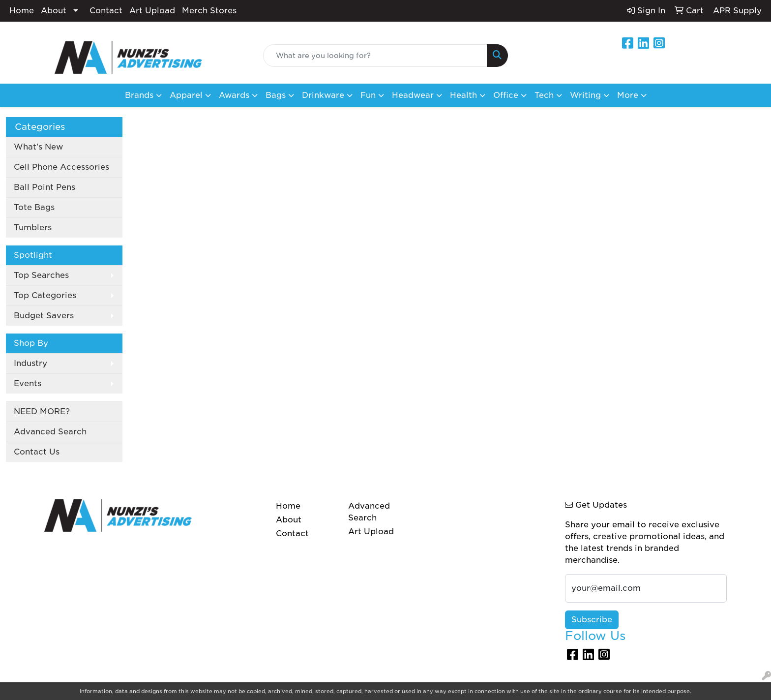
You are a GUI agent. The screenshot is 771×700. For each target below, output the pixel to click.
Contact (106, 11)
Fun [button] (368, 95)
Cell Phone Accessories (61, 167)
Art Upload (152, 11)
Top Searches (41, 275)
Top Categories (45, 295)
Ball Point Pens (44, 187)
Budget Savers (44, 316)
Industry (30, 363)
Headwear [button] (413, 95)
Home (22, 11)
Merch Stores (209, 11)
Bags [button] (276, 95)
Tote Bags (34, 207)
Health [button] (463, 95)
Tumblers (33, 228)
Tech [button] (544, 95)
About (54, 11)
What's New (38, 147)
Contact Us (37, 452)
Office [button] (506, 95)
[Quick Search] (375, 56)
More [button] (628, 95)
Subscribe (592, 620)
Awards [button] (234, 95)
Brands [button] (139, 95)
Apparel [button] (186, 95)
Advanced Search (50, 432)
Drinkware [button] (323, 95)
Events (28, 383)
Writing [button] (585, 95)
